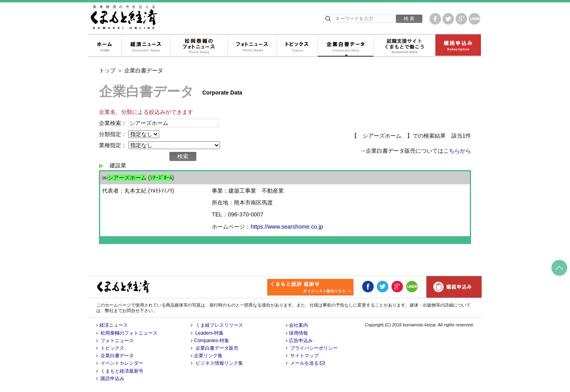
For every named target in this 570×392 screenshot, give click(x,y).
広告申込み (301, 341)
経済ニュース (146, 46)
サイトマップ (304, 356)
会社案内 (298, 325)
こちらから (457, 151)
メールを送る (307, 363)
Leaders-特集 (210, 333)
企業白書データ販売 (217, 348)
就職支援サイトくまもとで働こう (404, 46)
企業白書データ (345, 46)
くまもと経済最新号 (122, 371)
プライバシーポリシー (314, 348)
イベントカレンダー (122, 363)
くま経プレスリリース (219, 325)
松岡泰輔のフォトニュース (199, 46)
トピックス (297, 46)
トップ (107, 70)
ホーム (104, 46)
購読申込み (458, 46)
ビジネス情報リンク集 (219, 363)
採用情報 (298, 333)
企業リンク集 (208, 356)
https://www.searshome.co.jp (287, 227)
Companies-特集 (212, 341)
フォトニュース (252, 46)
